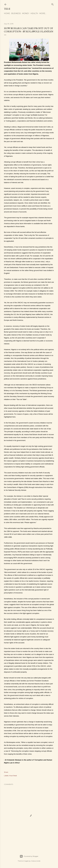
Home (7, 13)
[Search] (53, 4)
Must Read (13, 776)
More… (43, 13)
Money (26, 13)
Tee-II (7, 9)
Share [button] (6, 772)
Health (34, 13)
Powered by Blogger (29, 856)
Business (16, 13)
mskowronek (36, 861)
